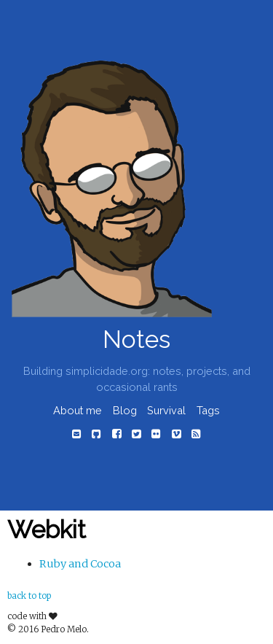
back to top (29, 596)
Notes (136, 340)
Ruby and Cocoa (80, 564)
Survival (166, 410)
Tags (208, 410)
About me (78, 410)
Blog (125, 410)
